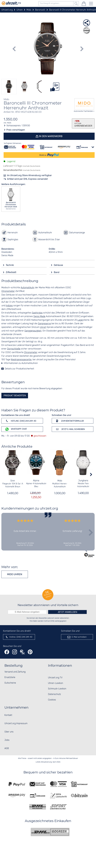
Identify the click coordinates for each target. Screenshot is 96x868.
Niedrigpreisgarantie (21, 360)
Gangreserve (44, 324)
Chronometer (8, 291)
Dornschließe (14, 349)
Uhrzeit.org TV (55, 678)
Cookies (52, 700)
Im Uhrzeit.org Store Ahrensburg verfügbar (29, 175)
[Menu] (91, 4)
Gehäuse (59, 265)
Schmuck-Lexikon (57, 689)
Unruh (43, 327)
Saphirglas (37, 313)
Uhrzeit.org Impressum (16, 724)
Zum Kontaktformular (70, 421)
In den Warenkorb (50, 136)
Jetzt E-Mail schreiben (70, 429)
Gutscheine (10, 683)
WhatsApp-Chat (16, 429)
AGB (7, 748)
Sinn (13, 481)
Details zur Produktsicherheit (19, 369)
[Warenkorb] (84, 4)
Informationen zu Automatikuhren (21, 363)
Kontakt (8, 715)
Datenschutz (54, 694)
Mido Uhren (15, 574)
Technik (10, 265)
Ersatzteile (10, 677)
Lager (80, 320)
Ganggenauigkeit (33, 331)
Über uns (9, 732)
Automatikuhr (28, 288)
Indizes (9, 306)
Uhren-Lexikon (55, 683)
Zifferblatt (11, 272)
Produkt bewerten (15, 396)
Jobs (7, 740)
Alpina (36, 481)
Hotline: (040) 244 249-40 (21, 421)
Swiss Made (39, 316)
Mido (60, 481)
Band (57, 272)
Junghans (83, 481)
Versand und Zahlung (15, 672)
